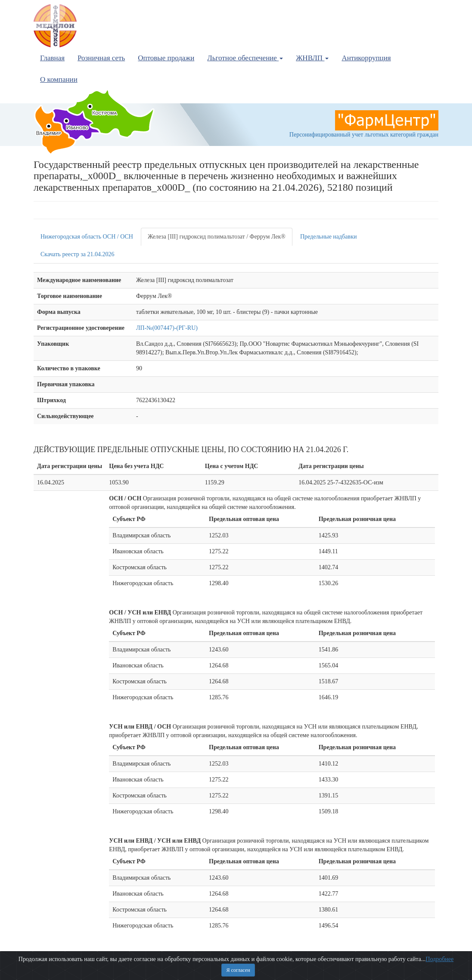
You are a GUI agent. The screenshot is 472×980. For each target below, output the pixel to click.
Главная (52, 58)
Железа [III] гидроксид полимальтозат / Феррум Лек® (217, 237)
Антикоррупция (366, 58)
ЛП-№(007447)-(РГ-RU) (167, 328)
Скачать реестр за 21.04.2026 (78, 254)
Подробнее (439, 959)
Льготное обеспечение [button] (245, 58)
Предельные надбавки (329, 237)
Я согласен (238, 970)
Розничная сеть (101, 58)
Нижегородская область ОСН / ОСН (87, 237)
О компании (59, 79)
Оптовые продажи (166, 58)
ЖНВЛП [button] (312, 58)
